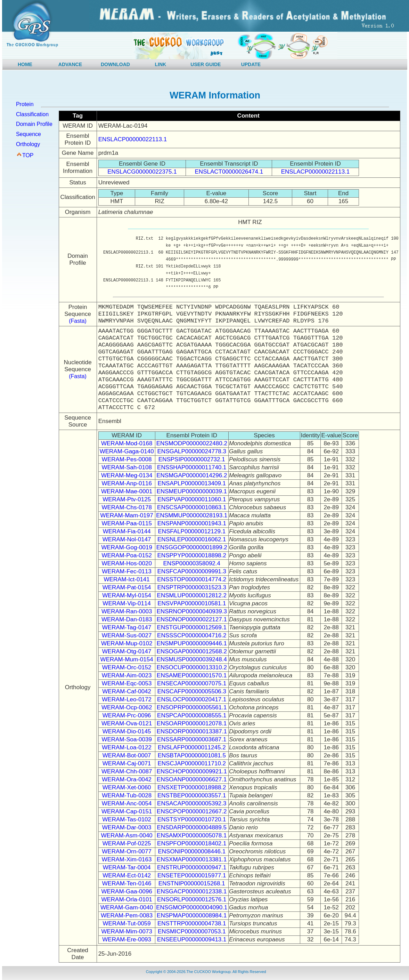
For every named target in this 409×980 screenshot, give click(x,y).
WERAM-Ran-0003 (127, 611)
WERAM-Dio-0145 (127, 731)
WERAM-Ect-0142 (127, 875)
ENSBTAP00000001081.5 (192, 755)
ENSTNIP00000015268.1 (192, 883)
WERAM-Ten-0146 (127, 883)
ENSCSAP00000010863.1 (192, 507)
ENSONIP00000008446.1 (192, 851)
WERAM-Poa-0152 (127, 555)
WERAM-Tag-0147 (127, 627)
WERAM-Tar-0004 (127, 867)
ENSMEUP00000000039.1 (192, 491)
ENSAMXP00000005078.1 (192, 835)
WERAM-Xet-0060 (127, 787)
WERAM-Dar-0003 (127, 827)
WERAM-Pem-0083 (127, 915)
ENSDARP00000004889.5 (192, 827)
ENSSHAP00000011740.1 (192, 467)
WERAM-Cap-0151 (127, 811)
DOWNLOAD (115, 64)
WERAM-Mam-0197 (127, 515)
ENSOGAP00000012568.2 (192, 651)
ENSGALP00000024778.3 (192, 451)
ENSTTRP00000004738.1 (192, 923)
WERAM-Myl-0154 (127, 595)
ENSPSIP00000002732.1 (192, 459)
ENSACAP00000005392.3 (192, 803)
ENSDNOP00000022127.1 (192, 619)
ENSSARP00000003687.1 (192, 739)
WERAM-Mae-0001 (127, 491)
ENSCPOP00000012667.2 (192, 811)
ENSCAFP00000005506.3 (192, 691)
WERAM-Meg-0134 (127, 475)
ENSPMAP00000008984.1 (192, 915)
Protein (25, 104)
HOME (25, 64)
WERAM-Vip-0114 (127, 603)
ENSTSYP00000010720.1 (192, 819)
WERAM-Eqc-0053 (127, 683)
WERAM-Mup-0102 (127, 643)
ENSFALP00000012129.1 (192, 531)
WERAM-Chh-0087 (127, 771)
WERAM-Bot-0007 (127, 755)
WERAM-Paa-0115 (127, 523)
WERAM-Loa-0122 (127, 747)
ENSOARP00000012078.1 (192, 723)
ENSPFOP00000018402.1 (192, 843)
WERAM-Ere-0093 (127, 939)
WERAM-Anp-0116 (127, 483)
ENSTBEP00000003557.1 (192, 795)
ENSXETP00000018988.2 (192, 787)
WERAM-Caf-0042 (127, 691)
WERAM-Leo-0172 (127, 699)
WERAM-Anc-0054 (127, 803)
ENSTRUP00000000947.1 (192, 867)
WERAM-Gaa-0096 (126, 891)
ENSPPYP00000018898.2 (192, 555)
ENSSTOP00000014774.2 (192, 579)
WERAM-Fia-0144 (127, 531)
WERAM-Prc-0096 (127, 715)
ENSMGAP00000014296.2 (192, 475)
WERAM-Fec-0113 (127, 571)
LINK (161, 64)
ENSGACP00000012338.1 (192, 891)
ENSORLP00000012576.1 (192, 899)
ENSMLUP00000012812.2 (192, 595)
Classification (32, 114)
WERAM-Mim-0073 (126, 931)
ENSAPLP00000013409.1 (192, 483)
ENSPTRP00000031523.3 (192, 587)
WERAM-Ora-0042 (127, 779)
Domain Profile (34, 124)
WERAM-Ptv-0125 (127, 499)
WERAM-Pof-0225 (127, 843)
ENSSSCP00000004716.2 (192, 635)
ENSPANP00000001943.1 (192, 523)
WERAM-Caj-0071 (127, 763)
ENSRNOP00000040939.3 (192, 611)
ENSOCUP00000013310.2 (192, 667)
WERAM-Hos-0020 (127, 563)
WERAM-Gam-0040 (127, 907)
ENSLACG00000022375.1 (142, 172)
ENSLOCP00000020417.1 (192, 699)
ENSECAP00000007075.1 (192, 683)
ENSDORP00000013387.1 (192, 731)
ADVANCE (70, 64)
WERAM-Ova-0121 (127, 723)
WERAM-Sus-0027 (127, 635)
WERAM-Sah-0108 (127, 467)
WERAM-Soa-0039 (127, 739)
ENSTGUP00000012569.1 (192, 627)
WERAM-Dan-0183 (127, 619)
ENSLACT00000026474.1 (229, 172)
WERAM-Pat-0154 (127, 587)
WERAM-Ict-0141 (127, 579)
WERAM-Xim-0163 (127, 859)
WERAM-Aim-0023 (127, 675)
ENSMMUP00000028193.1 (192, 515)
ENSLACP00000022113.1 (133, 139)
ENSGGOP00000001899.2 (192, 547)
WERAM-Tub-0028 (127, 795)
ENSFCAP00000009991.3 (192, 571)
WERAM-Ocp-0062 (127, 707)
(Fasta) (78, 321)
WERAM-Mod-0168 (127, 443)
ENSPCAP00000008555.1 (192, 715)
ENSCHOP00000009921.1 (192, 771)
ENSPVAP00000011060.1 (192, 499)
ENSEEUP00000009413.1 (192, 939)
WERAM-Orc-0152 (127, 667)
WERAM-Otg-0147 (127, 651)
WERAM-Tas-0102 (127, 819)
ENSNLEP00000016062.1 (192, 539)
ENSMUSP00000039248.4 (192, 659)
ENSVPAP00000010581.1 (192, 603)
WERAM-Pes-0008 (127, 459)
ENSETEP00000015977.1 (192, 875)
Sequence (28, 134)
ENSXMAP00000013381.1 (192, 859)
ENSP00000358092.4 (192, 563)
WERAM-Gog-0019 (126, 547)
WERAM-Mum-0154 (127, 659)
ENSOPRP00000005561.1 (192, 707)
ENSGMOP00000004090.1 (192, 907)
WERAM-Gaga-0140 (127, 451)
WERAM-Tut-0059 (127, 923)
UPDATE (251, 64)
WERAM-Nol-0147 (127, 539)
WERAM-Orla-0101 (126, 899)
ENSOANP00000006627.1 (192, 779)
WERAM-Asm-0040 (127, 835)
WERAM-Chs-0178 (127, 507)
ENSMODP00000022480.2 (192, 443)
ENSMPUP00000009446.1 (192, 643)
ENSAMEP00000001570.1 (192, 675)
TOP (28, 155)
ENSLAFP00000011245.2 (192, 747)
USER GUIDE (206, 64)
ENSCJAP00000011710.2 (192, 763)
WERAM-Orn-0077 (127, 851)
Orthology (28, 144)
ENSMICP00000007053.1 (192, 931)
